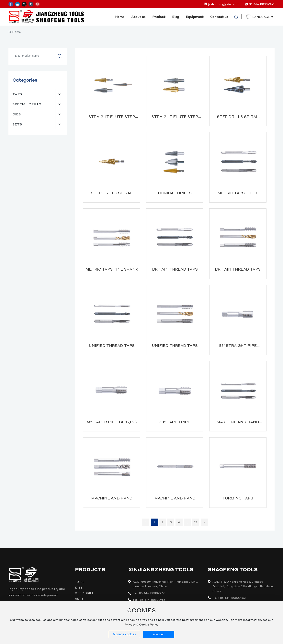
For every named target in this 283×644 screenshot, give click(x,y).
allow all (159, 634)
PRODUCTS (90, 569)
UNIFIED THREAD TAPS (112, 345)
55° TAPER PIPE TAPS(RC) (112, 422)
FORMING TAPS (238, 498)
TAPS (79, 582)
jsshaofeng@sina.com (224, 4)
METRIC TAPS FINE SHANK (112, 269)
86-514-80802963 (262, 4)
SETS (79, 598)
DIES (79, 587)
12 (196, 522)
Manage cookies (125, 634)
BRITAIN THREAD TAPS (175, 269)
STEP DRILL (85, 593)
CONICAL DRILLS (175, 193)
